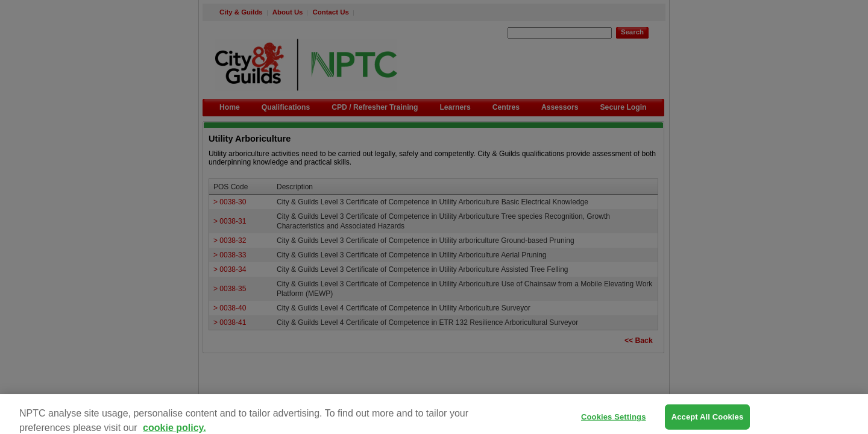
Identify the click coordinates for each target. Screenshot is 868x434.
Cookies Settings (614, 421)
